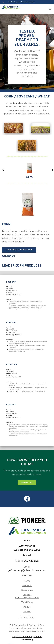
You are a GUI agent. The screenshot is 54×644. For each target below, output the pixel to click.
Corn (29, 170)
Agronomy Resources (27, 597)
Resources (27, 590)
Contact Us (8, 256)
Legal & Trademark (22, 637)
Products (27, 586)
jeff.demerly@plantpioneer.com (27, 570)
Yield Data (27, 602)
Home (27, 581)
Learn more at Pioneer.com (19, 250)
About (27, 607)
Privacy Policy (27, 617)
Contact (27, 611)
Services (27, 595)
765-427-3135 (29, 2)
